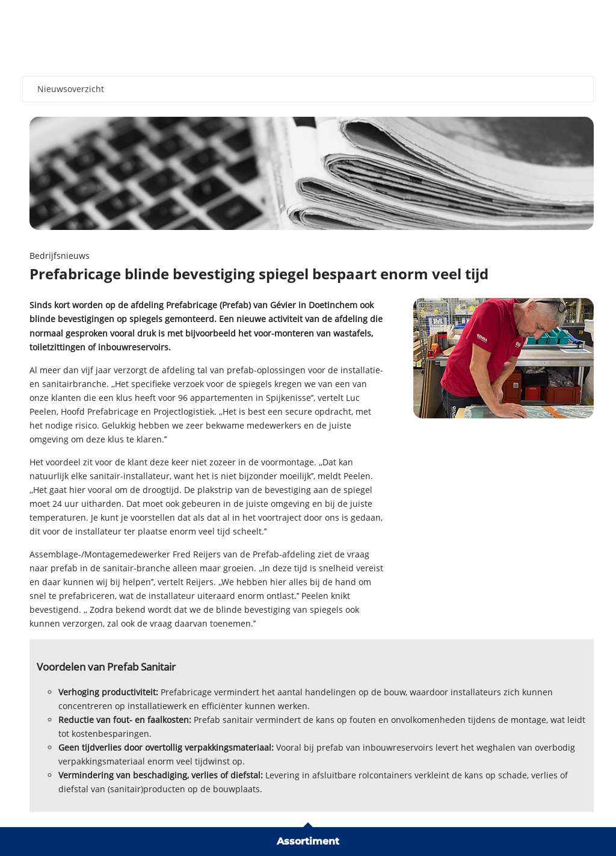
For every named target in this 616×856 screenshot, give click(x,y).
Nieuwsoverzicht (71, 89)
